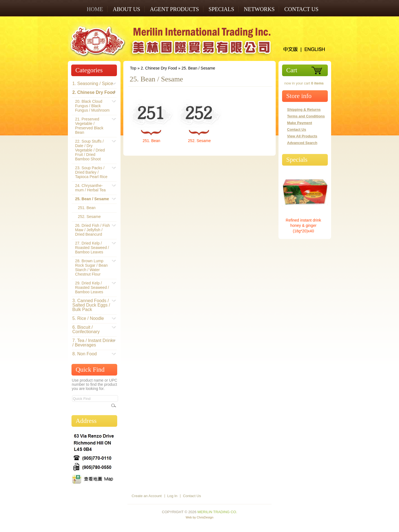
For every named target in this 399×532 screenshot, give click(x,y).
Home (95, 9)
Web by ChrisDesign (199, 517)
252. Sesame (199, 141)
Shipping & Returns (304, 110)
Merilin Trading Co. (217, 512)
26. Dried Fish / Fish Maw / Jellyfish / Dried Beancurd (93, 230)
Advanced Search (302, 143)
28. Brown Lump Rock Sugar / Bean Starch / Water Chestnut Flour (93, 268)
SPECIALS (221, 9)
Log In (172, 496)
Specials (297, 160)
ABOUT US (126, 9)
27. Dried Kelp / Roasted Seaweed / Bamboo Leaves (93, 248)
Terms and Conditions (306, 116)
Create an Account (147, 496)
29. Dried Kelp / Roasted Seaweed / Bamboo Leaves (93, 287)
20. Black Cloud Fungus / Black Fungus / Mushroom (93, 106)
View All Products (302, 136)
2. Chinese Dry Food (159, 68)
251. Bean (152, 141)
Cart (292, 70)
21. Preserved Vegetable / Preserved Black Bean (93, 126)
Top (133, 68)
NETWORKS (259, 9)
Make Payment (300, 123)
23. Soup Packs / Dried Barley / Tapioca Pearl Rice (93, 172)
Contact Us (301, 9)
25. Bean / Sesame (198, 68)
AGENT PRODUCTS (174, 9)
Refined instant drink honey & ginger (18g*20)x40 (303, 226)
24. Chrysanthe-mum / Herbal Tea (93, 188)
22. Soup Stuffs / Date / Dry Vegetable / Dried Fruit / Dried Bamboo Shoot (93, 150)
